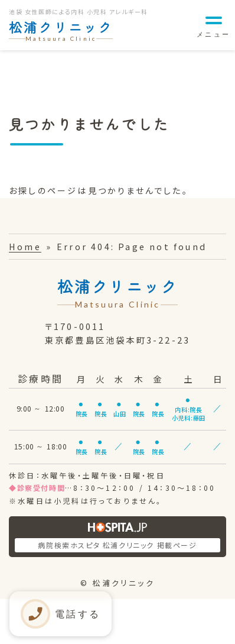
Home (25, 246)
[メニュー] (213, 25)
